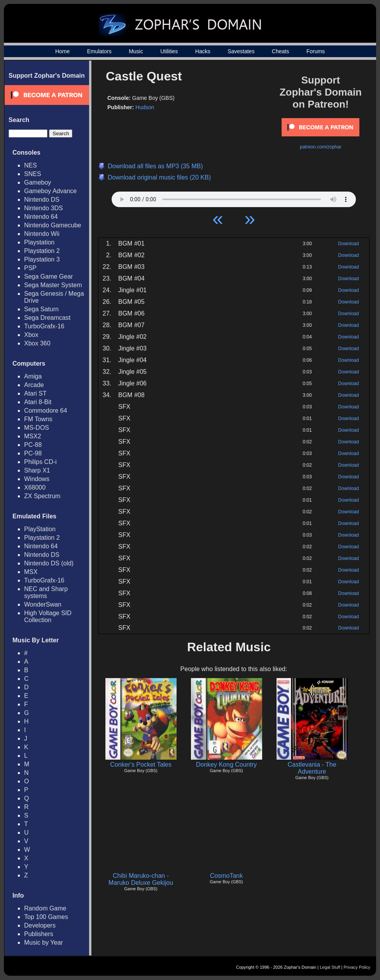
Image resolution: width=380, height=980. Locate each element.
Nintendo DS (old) (49, 563)
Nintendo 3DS (44, 208)
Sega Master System (53, 285)
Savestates (241, 51)
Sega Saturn (41, 309)
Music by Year (44, 943)
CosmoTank (226, 876)
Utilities (169, 51)
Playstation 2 (42, 251)
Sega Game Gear (48, 276)
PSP (30, 268)
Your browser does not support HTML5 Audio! (234, 197)
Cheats (280, 51)
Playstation (39, 242)
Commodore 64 (46, 411)
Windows (37, 479)
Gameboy (38, 182)
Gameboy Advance (50, 191)
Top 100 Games (46, 917)
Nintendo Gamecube (53, 225)
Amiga (33, 376)
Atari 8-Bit (38, 402)
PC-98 (33, 453)
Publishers (39, 934)
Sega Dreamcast (47, 318)
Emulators (99, 51)
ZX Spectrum (42, 496)
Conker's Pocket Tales (141, 765)
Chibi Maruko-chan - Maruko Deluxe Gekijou (141, 879)
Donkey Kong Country (227, 765)
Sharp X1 (37, 470)
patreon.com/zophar (321, 147)
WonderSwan (43, 604)
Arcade (34, 385)
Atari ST (35, 393)
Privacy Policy (357, 967)
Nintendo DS (42, 200)
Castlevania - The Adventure (312, 768)
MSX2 (33, 436)
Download (348, 244)
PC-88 (33, 445)
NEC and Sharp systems (46, 592)
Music (136, 51)
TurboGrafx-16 (44, 326)
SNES (33, 174)
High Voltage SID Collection (48, 616)
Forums (316, 51)
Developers (40, 925)
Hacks (203, 51)
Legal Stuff (330, 967)
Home (62, 51)
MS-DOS (37, 428)
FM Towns (38, 419)
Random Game (45, 908)
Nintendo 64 (41, 217)
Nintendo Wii (42, 234)
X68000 (35, 487)
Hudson (145, 107)
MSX (31, 572)
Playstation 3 (42, 259)
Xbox (31, 335)
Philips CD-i (40, 462)
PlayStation (40, 529)
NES (31, 165)
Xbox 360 (37, 343)
